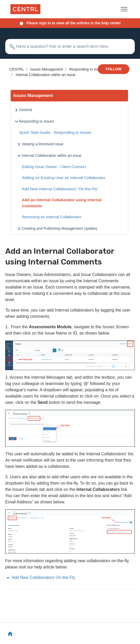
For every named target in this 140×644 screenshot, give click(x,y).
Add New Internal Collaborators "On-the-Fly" (60, 189)
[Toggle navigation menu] (124, 9)
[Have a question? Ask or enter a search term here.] (70, 47)
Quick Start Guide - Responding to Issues (55, 132)
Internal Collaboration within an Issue (46, 75)
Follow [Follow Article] (114, 69)
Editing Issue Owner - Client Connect (54, 167)
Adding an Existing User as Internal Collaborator (64, 178)
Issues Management (47, 69)
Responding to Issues (87, 69)
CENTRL (17, 69)
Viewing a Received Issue (42, 144)
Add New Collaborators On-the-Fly (43, 577)
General (26, 110)
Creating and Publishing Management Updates (59, 228)
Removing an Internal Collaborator (52, 217)
